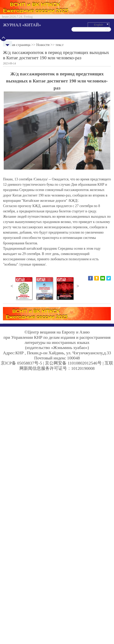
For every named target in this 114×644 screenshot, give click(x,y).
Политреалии (37, 44)
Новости (20, 44)
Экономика (57, 44)
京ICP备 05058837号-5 (21, 363)
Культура (94, 44)
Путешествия (76, 44)
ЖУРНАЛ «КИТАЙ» (22, 25)
